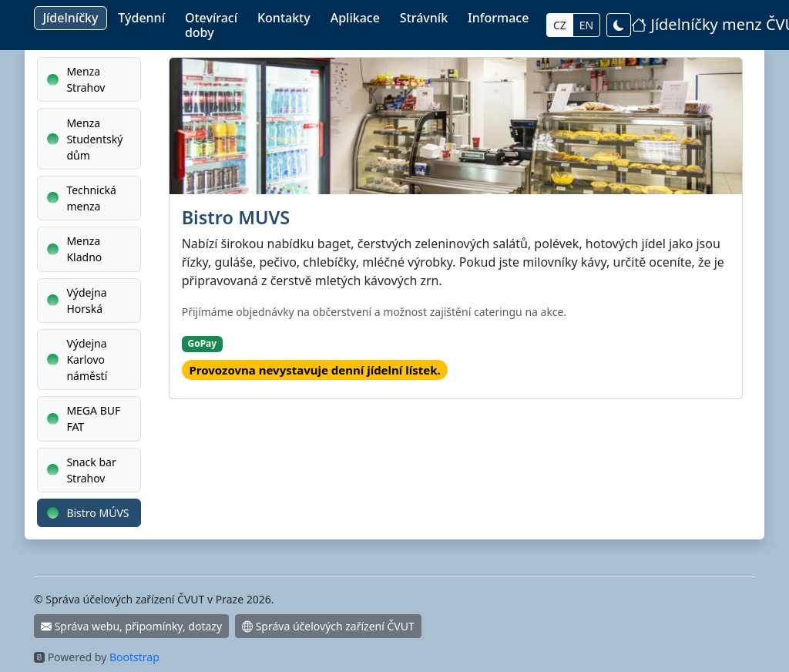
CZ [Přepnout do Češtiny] (560, 25)
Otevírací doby (211, 25)
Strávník (424, 18)
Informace (498, 18)
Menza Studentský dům (85, 139)
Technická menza (82, 198)
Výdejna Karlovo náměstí (77, 360)
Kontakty (284, 18)
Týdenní (141, 18)
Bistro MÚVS (88, 513)
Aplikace (355, 18)
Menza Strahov (76, 79)
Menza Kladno (74, 249)
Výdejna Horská (77, 301)
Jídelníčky (70, 18)
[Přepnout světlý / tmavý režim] (619, 25)
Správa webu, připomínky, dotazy (131, 626)
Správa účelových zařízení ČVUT (328, 626)
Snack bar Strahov (82, 470)
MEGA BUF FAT (84, 418)
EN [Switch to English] (586, 25)
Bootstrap (134, 657)
